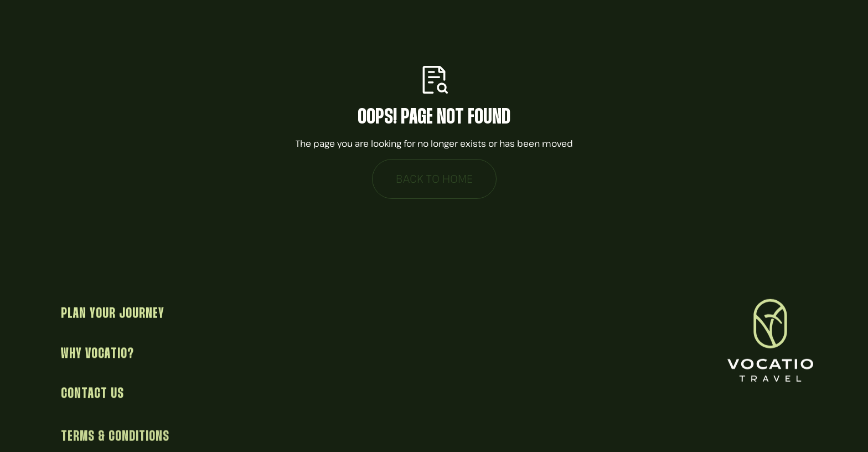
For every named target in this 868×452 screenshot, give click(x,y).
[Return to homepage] (772, 341)
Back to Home (434, 179)
